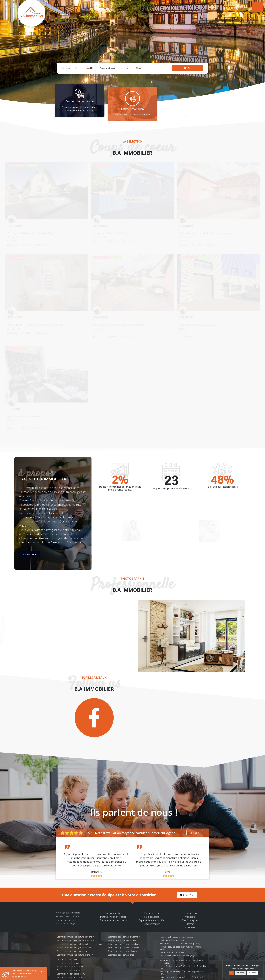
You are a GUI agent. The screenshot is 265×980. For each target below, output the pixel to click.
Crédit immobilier (152, 924)
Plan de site (190, 927)
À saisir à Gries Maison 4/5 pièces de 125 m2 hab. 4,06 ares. (183, 967)
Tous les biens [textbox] (107, 52)
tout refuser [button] (240, 973)
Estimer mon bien (152, 913)
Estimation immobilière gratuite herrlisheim (76, 937)
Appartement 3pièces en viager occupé (176, 937)
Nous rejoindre (190, 913)
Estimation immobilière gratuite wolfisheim (75, 940)
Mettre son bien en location (113, 917)
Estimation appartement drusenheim (124, 937)
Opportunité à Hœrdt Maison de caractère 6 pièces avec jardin (182, 962)
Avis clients (190, 917)
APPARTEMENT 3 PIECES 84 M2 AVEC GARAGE (177, 956)
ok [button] (231, 973)
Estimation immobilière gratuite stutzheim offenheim (80, 944)
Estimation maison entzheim (69, 977)
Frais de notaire (152, 917)
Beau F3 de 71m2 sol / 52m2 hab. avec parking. (180, 943)
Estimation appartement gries (121, 955)
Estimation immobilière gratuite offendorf (75, 955)
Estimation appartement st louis (122, 940)
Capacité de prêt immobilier (152, 920)
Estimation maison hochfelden (70, 967)
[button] (257, 7)
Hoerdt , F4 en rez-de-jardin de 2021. (175, 952)
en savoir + (252, 973)
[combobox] (114, 52)
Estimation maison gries (67, 959)
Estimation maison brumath (69, 963)
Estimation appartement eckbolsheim (125, 944)
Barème (190, 924)
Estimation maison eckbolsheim (71, 974)
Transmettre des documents (113, 920)
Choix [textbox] (138, 52)
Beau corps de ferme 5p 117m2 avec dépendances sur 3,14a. (183, 973)
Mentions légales (190, 920)
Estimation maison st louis (68, 970)
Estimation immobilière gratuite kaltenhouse (76, 951)
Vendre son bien (113, 913)
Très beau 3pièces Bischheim (172, 940)
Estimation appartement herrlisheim (124, 948)
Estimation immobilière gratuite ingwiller (74, 948)
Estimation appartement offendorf (123, 951)
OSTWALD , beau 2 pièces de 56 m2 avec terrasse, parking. (180, 948)
